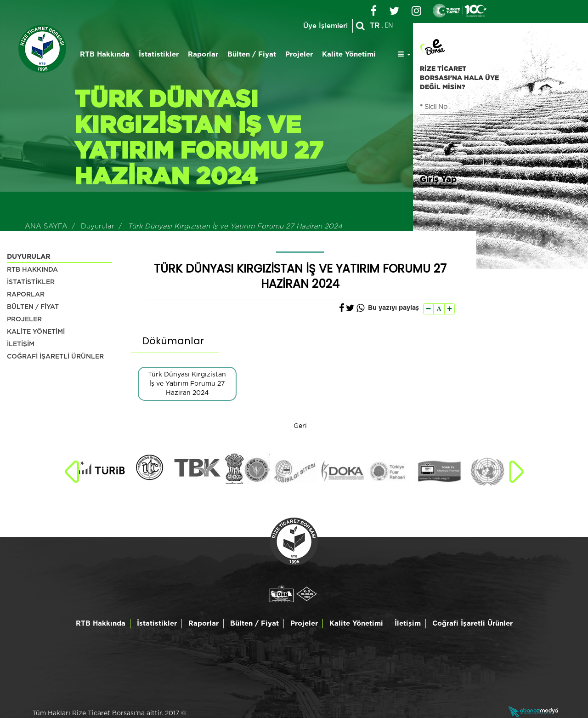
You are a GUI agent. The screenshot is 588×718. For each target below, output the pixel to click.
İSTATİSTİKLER (31, 282)
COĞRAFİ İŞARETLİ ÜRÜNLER (55, 357)
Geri (300, 426)
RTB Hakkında (105, 54)
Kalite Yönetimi (349, 54)
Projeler (299, 54)
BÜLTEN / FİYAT (33, 307)
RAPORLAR (26, 295)
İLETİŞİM (21, 344)
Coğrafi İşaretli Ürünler (472, 624)
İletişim (408, 624)
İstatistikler (159, 54)
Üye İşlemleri (325, 26)
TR (375, 26)
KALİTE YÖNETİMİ (36, 332)
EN (389, 26)
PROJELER (24, 319)
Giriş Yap (438, 179)
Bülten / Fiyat (252, 54)
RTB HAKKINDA (32, 270)
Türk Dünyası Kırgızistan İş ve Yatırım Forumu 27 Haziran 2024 (187, 384)
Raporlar (203, 54)
